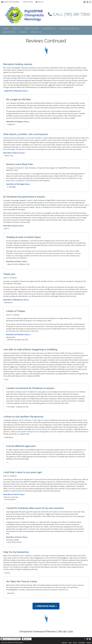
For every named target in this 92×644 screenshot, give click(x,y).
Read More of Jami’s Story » (14, 226)
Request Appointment (11, 2)
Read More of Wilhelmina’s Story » (16, 300)
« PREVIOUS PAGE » (46, 606)
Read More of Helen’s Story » (17, 261)
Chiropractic (49, 29)
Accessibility (82, 642)
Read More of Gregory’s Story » (18, 122)
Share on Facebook (87, 639)
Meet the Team (32, 29)
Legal (70, 642)
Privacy (75, 642)
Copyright (64, 642)
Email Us (39, 2)
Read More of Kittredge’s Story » (18, 184)
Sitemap (89, 642)
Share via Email (90, 639)
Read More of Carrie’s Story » (14, 494)
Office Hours (28, 2)
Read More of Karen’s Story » (17, 537)
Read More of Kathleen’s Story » (18, 335)
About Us (17, 29)
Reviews (23, 32)
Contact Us (36, 32)
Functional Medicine (69, 29)
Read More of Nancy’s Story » (14, 153)
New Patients (9, 32)
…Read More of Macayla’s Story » (16, 91)
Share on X (85, 639)
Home (6, 29)
